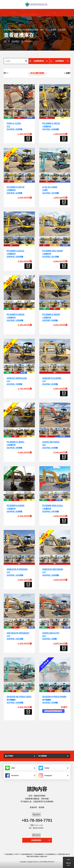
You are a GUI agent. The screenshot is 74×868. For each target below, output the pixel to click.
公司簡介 (9, 756)
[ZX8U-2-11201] (19, 97)
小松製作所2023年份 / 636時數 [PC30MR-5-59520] (51, 317)
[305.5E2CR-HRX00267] (19, 606)
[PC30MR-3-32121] (19, 224)
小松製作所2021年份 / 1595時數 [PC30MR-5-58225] (15, 317)
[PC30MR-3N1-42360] (55, 224)
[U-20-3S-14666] (55, 160)
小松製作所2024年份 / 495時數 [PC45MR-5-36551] (15, 445)
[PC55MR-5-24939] (19, 479)
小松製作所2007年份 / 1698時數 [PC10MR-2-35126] (51, 126)
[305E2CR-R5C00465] (55, 543)
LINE (10, 768)
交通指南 (43, 756)
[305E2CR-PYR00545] (19, 543)
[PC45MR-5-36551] (19, 415)
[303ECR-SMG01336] (19, 351)
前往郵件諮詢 (36, 840)
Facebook (12, 775)
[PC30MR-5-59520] (55, 288)
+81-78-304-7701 (37, 820)
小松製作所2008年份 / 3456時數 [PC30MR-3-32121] (15, 254)
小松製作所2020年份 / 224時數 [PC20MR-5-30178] (15, 190)
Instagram (45, 775)
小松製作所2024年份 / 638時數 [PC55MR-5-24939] (15, 509)
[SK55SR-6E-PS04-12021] (19, 670)
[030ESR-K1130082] (55, 351)
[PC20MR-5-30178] (19, 160)
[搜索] (26, 61)
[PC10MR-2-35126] (55, 97)
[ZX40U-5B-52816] (55, 415)
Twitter (44, 768)
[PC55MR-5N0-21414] (55, 479)
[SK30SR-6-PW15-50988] (55, 670)
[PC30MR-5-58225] (19, 288)
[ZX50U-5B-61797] (55, 606)
